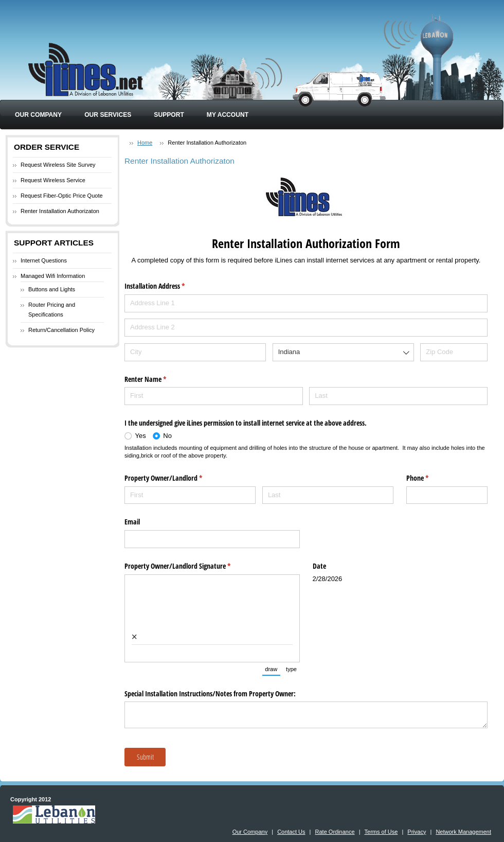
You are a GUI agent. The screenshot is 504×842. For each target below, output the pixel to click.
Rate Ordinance (335, 832)
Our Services (108, 115)
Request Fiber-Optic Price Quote (62, 196)
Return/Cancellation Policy (61, 330)
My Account (228, 115)
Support (169, 115)
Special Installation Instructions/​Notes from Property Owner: (210, 694)
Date (319, 566)
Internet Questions (44, 260)
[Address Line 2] (306, 328)
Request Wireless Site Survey (58, 165)
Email (132, 522)
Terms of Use (381, 832)
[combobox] (343, 352)
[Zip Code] (454, 352)
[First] (214, 396)
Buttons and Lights (52, 289)
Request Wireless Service (53, 180)
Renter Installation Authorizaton (60, 211)
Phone (429, 478)
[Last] (398, 396)
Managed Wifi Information (53, 276)
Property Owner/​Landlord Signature (190, 566)
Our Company (38, 115)
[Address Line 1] (306, 303)
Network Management (463, 832)
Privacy (417, 832)
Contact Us (291, 832)
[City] (195, 352)
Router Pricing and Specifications (52, 310)
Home (145, 143)
